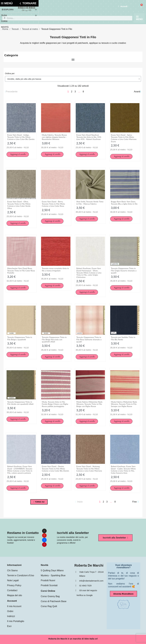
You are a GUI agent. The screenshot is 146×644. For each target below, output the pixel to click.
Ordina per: (10, 73)
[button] (18, 154)
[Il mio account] (122, 6)
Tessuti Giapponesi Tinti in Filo (73, 37)
